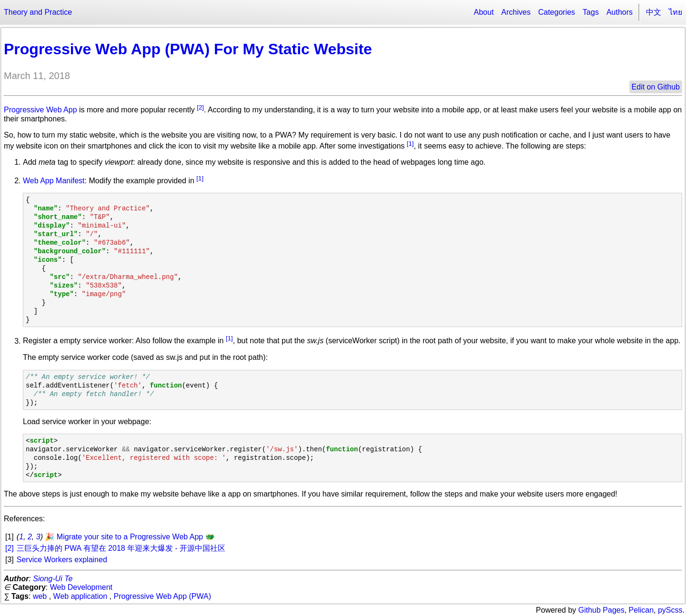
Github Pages (601, 610)
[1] (410, 144)
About (484, 12)
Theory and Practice (38, 12)
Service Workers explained (62, 560)
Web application (81, 596)
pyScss (670, 610)
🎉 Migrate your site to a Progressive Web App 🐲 (130, 537)
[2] (200, 107)
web (40, 596)
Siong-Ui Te (53, 579)
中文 (654, 12)
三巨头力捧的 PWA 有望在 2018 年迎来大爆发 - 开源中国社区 (121, 548)
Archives (516, 12)
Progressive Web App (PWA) (163, 596)
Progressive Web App (40, 110)
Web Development (81, 587)
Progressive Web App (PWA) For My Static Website (188, 49)
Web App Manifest (54, 181)
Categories (557, 12)
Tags (591, 12)
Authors (620, 12)
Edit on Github (656, 87)
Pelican (641, 610)
